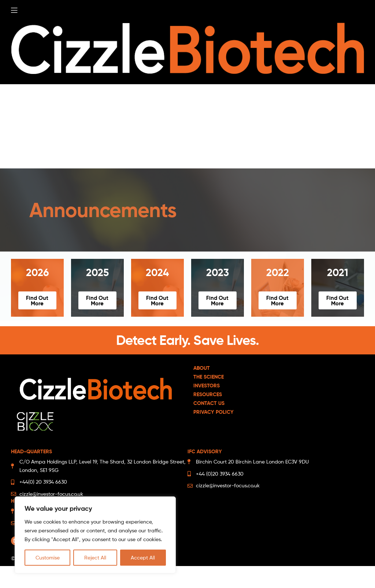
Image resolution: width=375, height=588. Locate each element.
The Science (209, 377)
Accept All (143, 557)
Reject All (95, 557)
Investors (207, 386)
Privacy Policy (214, 412)
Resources (208, 394)
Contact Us (209, 403)
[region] (95, 535)
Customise (48, 557)
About (202, 368)
